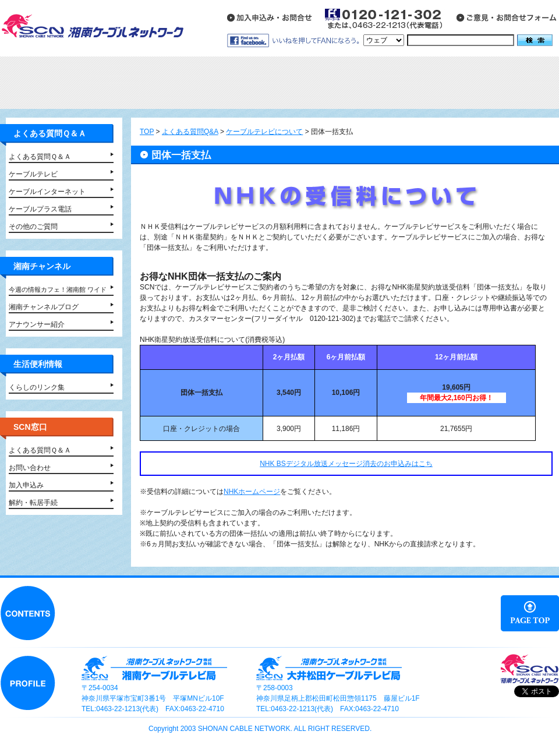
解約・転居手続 (33, 503)
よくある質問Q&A (190, 132)
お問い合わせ (30, 468)
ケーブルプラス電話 (40, 209)
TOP (147, 132)
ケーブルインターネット (47, 192)
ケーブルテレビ (33, 174)
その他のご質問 (33, 227)
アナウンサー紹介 (37, 324)
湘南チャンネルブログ (44, 307)
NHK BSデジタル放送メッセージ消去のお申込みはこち (346, 464)
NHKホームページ (252, 492)
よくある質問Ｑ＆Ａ (40, 157)
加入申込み (26, 485)
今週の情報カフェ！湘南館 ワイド (58, 289)
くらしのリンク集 (37, 387)
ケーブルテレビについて (264, 132)
